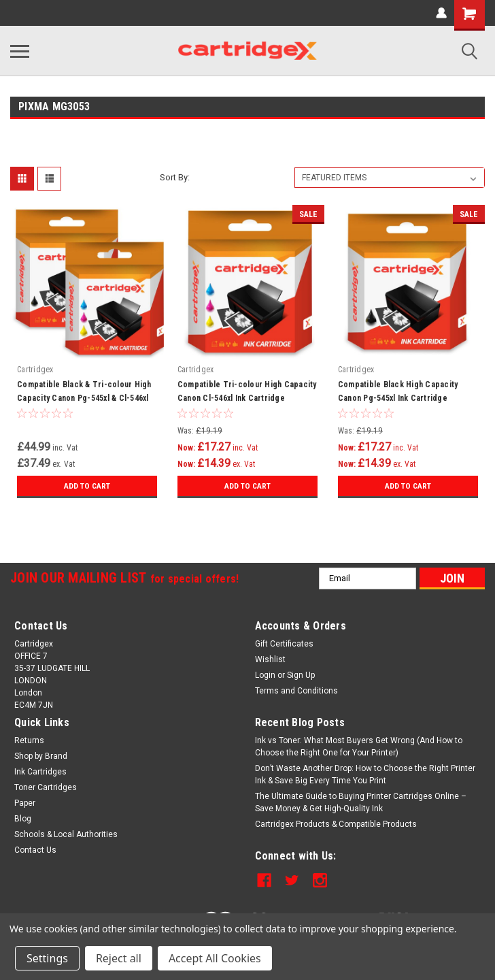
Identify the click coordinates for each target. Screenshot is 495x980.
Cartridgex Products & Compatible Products (336, 824)
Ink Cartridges (40, 772)
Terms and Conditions (296, 691)
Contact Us (35, 850)
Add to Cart (87, 486)
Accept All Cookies (215, 958)
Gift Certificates (284, 644)
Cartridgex (35, 370)
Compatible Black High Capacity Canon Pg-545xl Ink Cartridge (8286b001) (398, 398)
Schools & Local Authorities (66, 834)
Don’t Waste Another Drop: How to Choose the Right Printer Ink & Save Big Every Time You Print (365, 774)
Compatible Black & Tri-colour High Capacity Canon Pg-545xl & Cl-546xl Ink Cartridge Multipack (84, 398)
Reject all (119, 958)
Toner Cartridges (46, 787)
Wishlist (270, 659)
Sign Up (301, 675)
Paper (25, 803)
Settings (47, 958)
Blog (23, 819)
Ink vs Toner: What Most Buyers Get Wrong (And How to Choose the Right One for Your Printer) (359, 747)
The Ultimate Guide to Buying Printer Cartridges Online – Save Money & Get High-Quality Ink (361, 802)
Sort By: (175, 177)
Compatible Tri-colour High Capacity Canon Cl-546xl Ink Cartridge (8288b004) (247, 398)
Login (265, 675)
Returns (29, 740)
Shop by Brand (41, 756)
